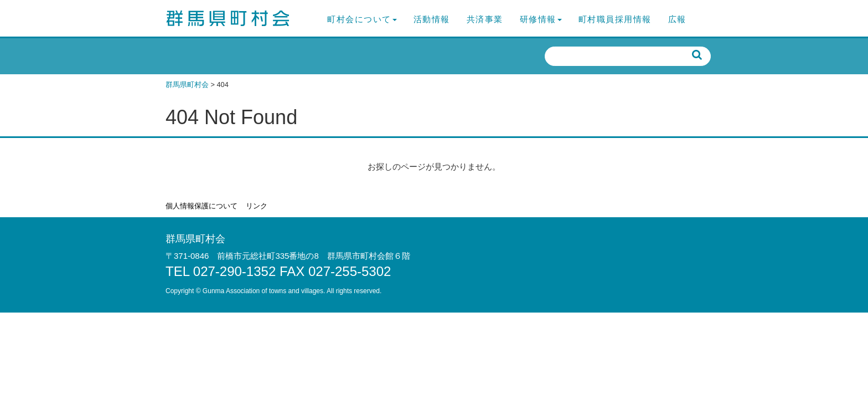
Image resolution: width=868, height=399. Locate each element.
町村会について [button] (362, 19)
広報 (677, 19)
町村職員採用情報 (615, 19)
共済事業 (485, 19)
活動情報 (432, 19)
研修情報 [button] (541, 19)
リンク (257, 206)
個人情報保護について (201, 206)
